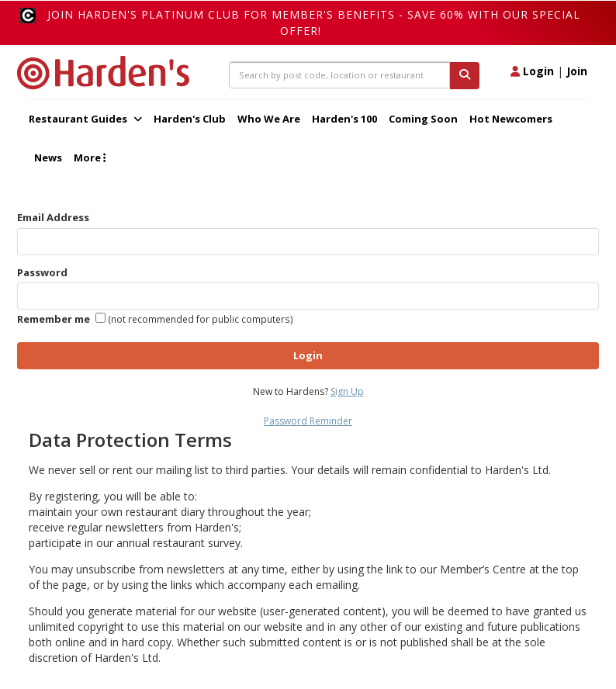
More (90, 158)
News (48, 158)
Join (577, 71)
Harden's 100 (344, 119)
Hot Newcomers (511, 119)
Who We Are (269, 119)
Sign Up (347, 391)
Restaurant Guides (85, 119)
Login (532, 71)
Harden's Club (190, 119)
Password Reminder (308, 421)
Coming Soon (423, 119)
